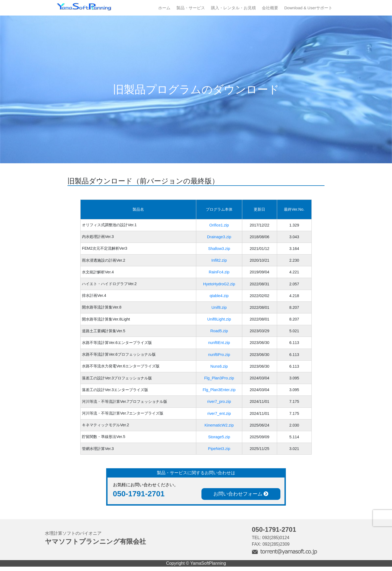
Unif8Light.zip (219, 319)
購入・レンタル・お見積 (233, 8)
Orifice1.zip (219, 225)
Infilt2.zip (219, 260)
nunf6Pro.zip (219, 355)
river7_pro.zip (219, 401)
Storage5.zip (219, 437)
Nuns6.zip (219, 366)
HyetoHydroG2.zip (219, 284)
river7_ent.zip (219, 413)
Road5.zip (219, 331)
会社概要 (270, 8)
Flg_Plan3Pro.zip (219, 378)
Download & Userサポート (308, 8)
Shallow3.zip (219, 249)
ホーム (164, 8)
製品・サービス (191, 8)
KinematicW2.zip (219, 425)
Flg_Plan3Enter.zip (219, 390)
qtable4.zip (219, 296)
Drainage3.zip (219, 237)
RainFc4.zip (219, 272)
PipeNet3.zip (219, 449)
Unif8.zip (219, 307)
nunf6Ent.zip (219, 343)
